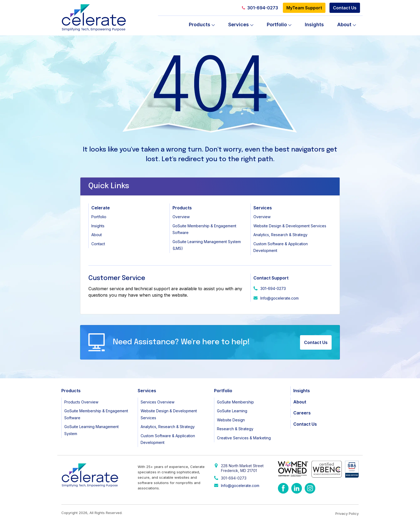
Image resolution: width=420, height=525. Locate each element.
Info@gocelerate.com (280, 298)
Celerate (101, 208)
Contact (98, 244)
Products (200, 24)
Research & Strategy (235, 429)
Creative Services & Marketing (244, 438)
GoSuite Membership (235, 402)
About (344, 24)
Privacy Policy (347, 513)
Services (239, 24)
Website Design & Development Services (290, 226)
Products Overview (81, 402)
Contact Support (271, 278)
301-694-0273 (260, 8)
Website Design (231, 420)
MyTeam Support (304, 8)
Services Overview (157, 402)
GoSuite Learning (232, 411)
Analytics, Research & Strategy (280, 235)
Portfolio (277, 24)
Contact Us (345, 8)
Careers (302, 413)
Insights (314, 24)
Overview (181, 217)
